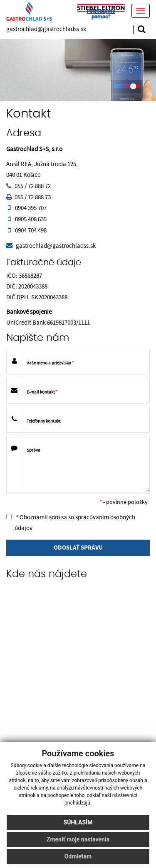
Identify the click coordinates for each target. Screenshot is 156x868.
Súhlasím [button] (78, 822)
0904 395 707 (31, 208)
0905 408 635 (31, 219)
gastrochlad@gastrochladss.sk (46, 29)
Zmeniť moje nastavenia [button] (78, 839)
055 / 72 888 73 (33, 197)
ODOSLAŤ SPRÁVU (78, 548)
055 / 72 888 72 (33, 186)
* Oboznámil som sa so (71, 523)
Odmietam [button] (78, 856)
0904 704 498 (31, 231)
